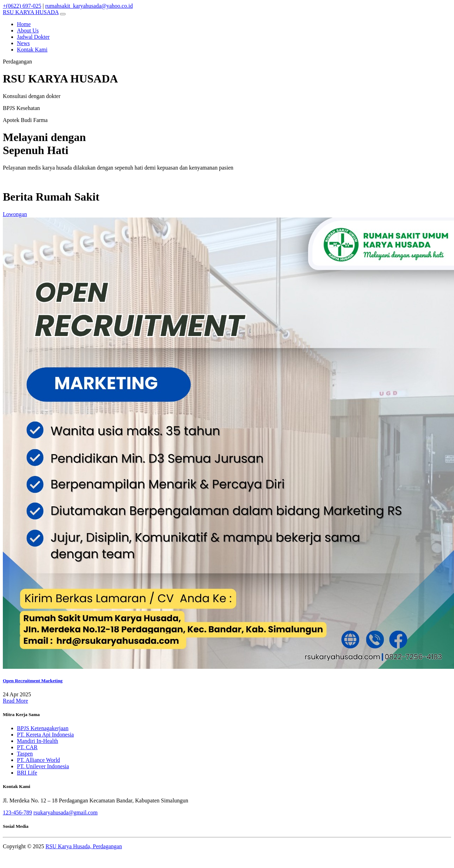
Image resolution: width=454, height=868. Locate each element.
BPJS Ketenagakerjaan (43, 728)
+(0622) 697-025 (22, 6)
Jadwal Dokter (33, 37)
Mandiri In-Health (38, 741)
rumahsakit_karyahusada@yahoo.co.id (89, 6)
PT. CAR (27, 747)
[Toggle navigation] (63, 14)
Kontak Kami (32, 50)
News (23, 43)
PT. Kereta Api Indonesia (45, 735)
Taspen (25, 754)
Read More (16, 701)
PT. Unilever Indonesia (43, 766)
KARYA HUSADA (31, 12)
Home (24, 24)
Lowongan (15, 214)
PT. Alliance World (38, 760)
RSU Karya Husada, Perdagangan (84, 846)
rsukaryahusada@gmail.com (66, 812)
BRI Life (27, 773)
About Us (28, 30)
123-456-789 (17, 812)
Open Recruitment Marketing (33, 681)
